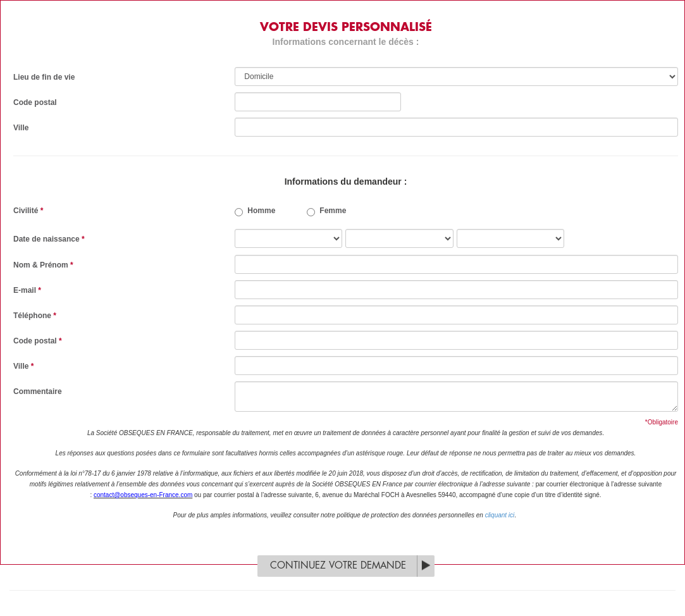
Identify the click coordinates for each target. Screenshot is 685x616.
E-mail (27, 290)
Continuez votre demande (338, 566)
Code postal (35, 102)
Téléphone (35, 316)
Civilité (28, 211)
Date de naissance (49, 239)
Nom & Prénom (43, 265)
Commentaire (38, 391)
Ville (21, 128)
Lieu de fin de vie (44, 77)
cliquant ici (500, 515)
